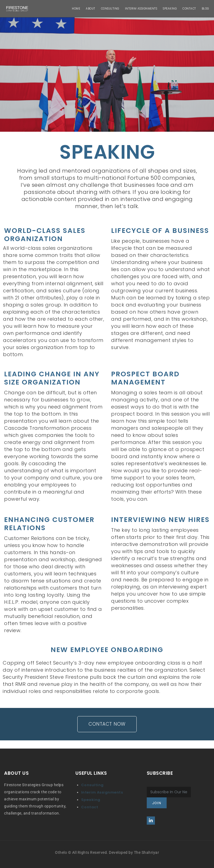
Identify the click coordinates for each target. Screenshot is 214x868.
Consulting (92, 785)
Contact (90, 807)
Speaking (91, 800)
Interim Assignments (102, 792)
